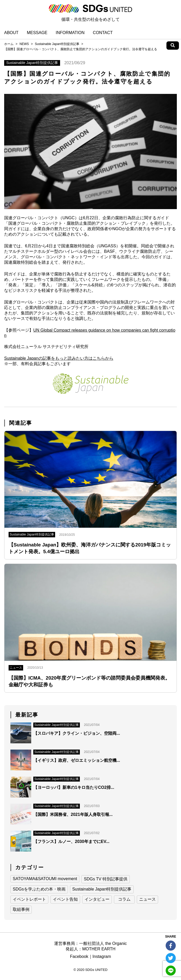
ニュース (147, 899)
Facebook (79, 956)
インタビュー (97, 899)
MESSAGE (37, 33)
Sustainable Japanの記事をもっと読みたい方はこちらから (59, 358)
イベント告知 (65, 899)
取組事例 (21, 909)
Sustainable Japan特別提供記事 (57, 44)
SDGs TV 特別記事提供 (106, 879)
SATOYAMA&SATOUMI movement (45, 879)
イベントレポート (29, 899)
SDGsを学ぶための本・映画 (39, 889)
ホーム (9, 44)
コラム (124, 899)
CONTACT (103, 33)
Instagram (102, 956)
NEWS (24, 44)
